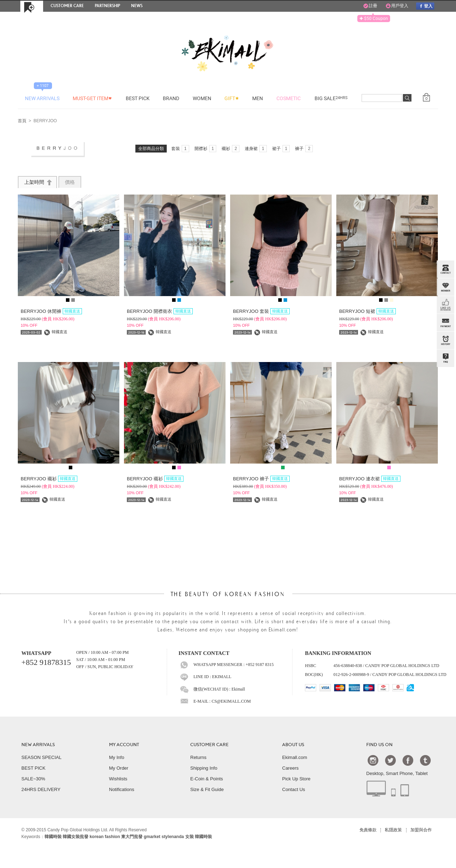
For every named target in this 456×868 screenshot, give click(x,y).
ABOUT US (293, 745)
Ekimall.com (295, 757)
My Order (119, 768)
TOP (445, 394)
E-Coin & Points (207, 779)
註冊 (370, 6)
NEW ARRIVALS (38, 745)
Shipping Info (204, 768)
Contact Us (294, 789)
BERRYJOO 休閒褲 (51, 311)
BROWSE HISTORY (445, 341)
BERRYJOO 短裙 (367, 311)
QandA (445, 358)
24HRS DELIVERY (41, 789)
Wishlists (118, 779)
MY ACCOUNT (124, 745)
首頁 (22, 121)
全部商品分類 (151, 149)
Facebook (408, 760)
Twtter (390, 760)
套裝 (180, 149)
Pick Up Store (296, 779)
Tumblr (425, 760)
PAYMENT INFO (445, 323)
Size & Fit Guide (207, 789)
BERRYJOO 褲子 (261, 479)
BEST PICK (33, 768)
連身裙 (256, 149)
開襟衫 (206, 149)
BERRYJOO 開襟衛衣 (160, 311)
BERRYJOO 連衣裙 (370, 479)
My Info (117, 757)
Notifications (122, 789)
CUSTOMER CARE (209, 745)
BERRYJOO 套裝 (261, 311)
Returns (198, 757)
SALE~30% (33, 779)
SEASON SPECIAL (42, 757)
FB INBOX (445, 305)
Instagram (373, 760)
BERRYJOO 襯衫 (49, 479)
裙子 (281, 149)
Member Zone (445, 287)
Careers (290, 768)
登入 (425, 6)
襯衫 (230, 149)
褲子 (304, 149)
